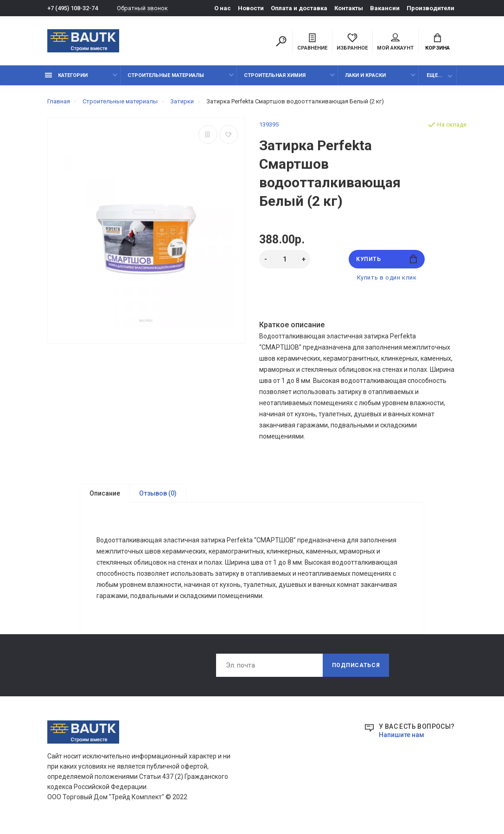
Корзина (437, 42)
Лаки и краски (365, 75)
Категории (66, 75)
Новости (251, 8)
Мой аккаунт (395, 42)
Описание (105, 493)
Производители (431, 8)
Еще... (434, 75)
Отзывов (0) (158, 493)
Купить (386, 259)
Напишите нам (402, 735)
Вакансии (385, 8)
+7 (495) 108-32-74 (73, 8)
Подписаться (356, 666)
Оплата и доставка (299, 8)
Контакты (349, 8)
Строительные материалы (166, 75)
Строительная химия (275, 75)
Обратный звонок (142, 8)
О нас (223, 8)
